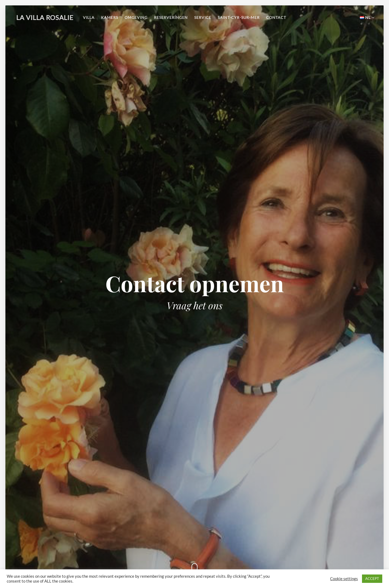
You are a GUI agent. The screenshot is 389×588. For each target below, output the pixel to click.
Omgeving (136, 17)
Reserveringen (171, 17)
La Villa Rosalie (45, 17)
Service (203, 17)
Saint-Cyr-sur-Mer (239, 17)
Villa (89, 17)
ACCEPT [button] (372, 579)
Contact (276, 17)
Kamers (110, 17)
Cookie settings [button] (344, 579)
